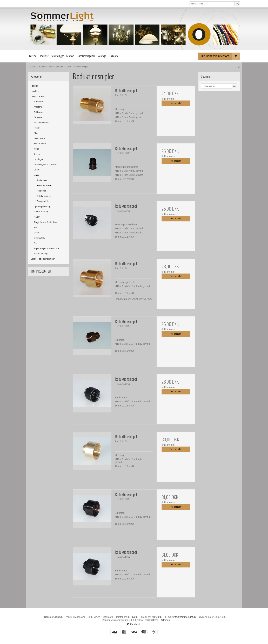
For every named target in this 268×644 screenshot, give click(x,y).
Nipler (36, 175)
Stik (35, 243)
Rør (35, 227)
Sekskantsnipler (44, 196)
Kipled (37, 149)
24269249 (157, 617)
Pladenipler (42, 180)
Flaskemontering (41, 123)
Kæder (37, 154)
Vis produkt (176, 103)
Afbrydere (38, 102)
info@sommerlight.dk (185, 617)
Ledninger (38, 159)
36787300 (133, 617)
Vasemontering (41, 254)
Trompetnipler (43, 201)
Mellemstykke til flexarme (45, 165)
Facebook (134, 624)
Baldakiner (39, 112)
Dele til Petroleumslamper (43, 259)
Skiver (37, 233)
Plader (37, 217)
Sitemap (165, 620)
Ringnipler (41, 191)
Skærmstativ (39, 238)
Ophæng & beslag (42, 207)
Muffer (37, 170)
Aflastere (38, 107)
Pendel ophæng (41, 212)
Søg (237, 4)
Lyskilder (35, 91)
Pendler (34, 86)
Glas (36, 133)
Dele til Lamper (38, 97)
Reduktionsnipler (44, 186)
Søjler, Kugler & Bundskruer (47, 248)
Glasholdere (39, 138)
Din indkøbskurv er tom (220, 56)
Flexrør (37, 128)
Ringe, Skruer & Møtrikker (46, 222)
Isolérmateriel (40, 144)
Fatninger (38, 117)
